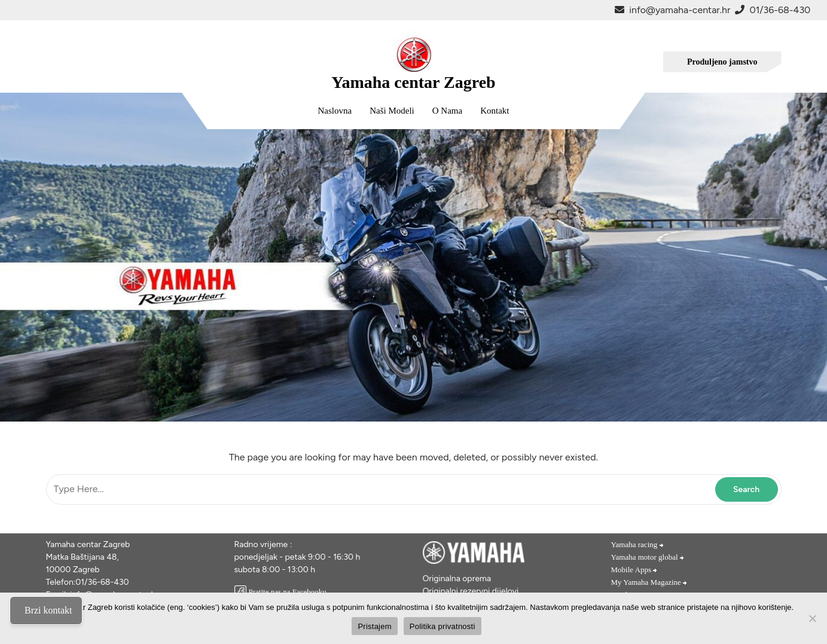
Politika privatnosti (443, 626)
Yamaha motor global (648, 557)
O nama (447, 111)
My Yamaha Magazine (650, 582)
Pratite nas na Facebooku (280, 592)
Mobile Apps (635, 570)
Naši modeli (392, 111)
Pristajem (374, 626)
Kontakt (495, 111)
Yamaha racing (638, 544)
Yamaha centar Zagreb (413, 82)
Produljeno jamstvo (722, 62)
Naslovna (335, 111)
